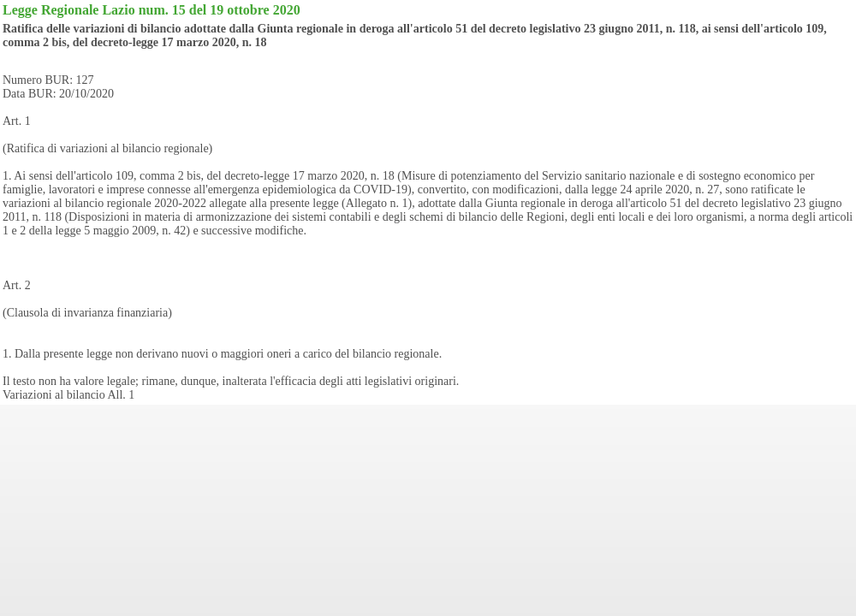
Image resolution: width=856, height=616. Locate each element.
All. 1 (121, 395)
